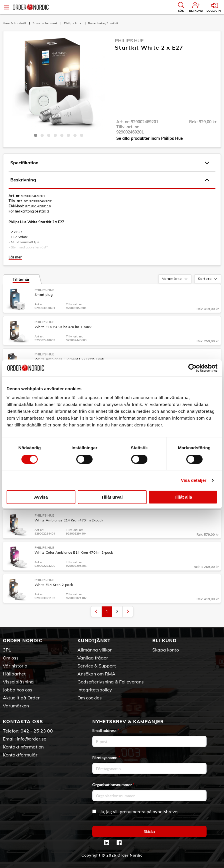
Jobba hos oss (18, 690)
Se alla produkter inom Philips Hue (150, 138)
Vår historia (15, 666)
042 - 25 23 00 (37, 731)
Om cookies (90, 698)
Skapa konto (166, 650)
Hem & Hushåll (15, 23)
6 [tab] (68, 135)
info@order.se (32, 739)
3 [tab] (49, 135)
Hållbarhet (14, 674)
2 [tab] (42, 135)
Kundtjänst (94, 640)
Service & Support (97, 666)
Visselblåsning (18, 682)
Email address (106, 730)
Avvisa (41, 497)
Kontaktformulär (20, 755)
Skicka (149, 831)
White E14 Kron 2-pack (54, 585)
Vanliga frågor (93, 658)
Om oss (11, 658)
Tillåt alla (183, 497)
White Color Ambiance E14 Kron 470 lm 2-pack (74, 552)
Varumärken (16, 706)
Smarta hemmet (45, 23)
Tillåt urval (112, 497)
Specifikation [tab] (110, 163)
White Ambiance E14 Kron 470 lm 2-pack (69, 520)
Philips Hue (73, 23)
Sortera (208, 279)
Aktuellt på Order (21, 698)
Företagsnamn (106, 757)
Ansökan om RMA (96, 674)
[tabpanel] (58, 84)
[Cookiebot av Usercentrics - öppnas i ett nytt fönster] (192, 368)
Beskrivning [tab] (110, 180)
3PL (7, 650)
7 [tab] (75, 135)
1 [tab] (36, 135)
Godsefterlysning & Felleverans (111, 682)
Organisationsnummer (113, 785)
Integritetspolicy (95, 690)
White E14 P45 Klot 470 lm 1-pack (63, 327)
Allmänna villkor (95, 650)
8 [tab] (82, 135)
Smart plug (44, 295)
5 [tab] (62, 135)
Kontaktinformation (23, 747)
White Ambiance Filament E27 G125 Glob (69, 359)
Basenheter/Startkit (103, 23)
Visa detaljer (194, 480)
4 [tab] (55, 135)
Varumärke (175, 279)
